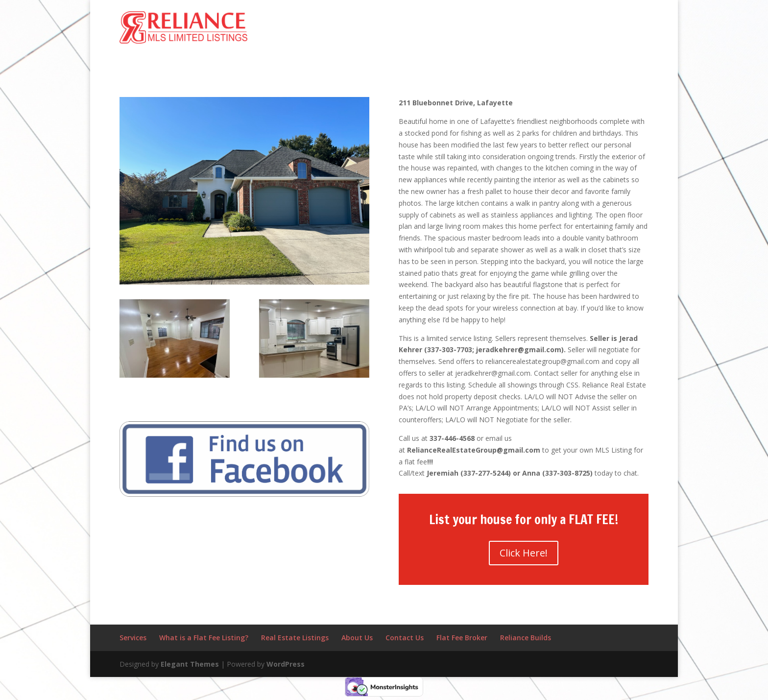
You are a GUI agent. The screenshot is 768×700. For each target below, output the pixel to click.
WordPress (286, 664)
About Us (357, 638)
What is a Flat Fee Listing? (204, 638)
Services (133, 638)
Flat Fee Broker (462, 638)
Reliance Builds (526, 638)
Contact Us (405, 638)
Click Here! (524, 553)
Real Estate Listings (295, 638)
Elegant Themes (190, 664)
